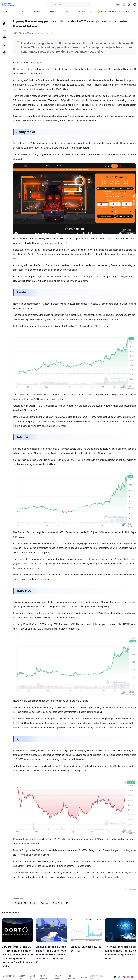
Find (82, 12)
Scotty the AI (20, 903)
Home (8, 12)
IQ (67, 903)
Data (67, 12)
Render (33, 903)
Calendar (52, 12)
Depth (36, 12)
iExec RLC (57, 903)
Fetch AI (45, 903)
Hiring (84, 977)
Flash (22, 12)
